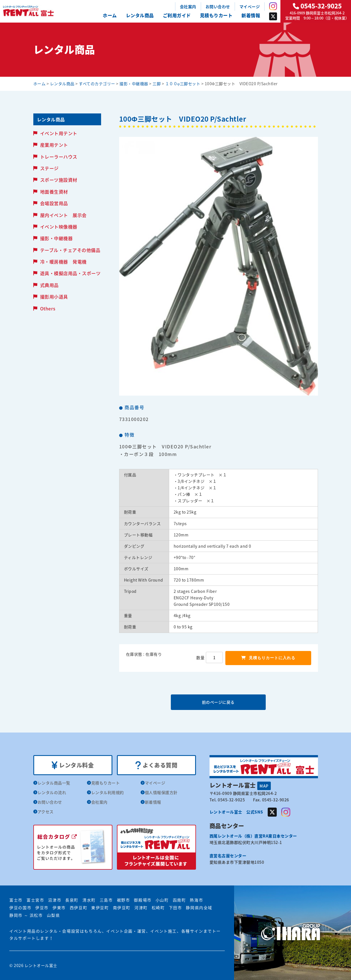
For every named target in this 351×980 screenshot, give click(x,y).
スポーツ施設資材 (59, 180)
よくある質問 (156, 765)
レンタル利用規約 (108, 792)
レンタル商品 (140, 15)
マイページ (250, 6)
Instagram (273, 6)
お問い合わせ (218, 6)
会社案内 (188, 6)
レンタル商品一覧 (54, 783)
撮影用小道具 (54, 297)
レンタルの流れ (52, 792)
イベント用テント (59, 133)
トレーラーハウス (59, 157)
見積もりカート (216, 15)
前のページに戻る (218, 702)
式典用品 (49, 285)
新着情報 (251, 15)
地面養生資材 (54, 192)
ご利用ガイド (177, 15)
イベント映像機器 (59, 227)
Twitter (273, 16)
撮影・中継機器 (56, 238)
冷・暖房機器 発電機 (63, 262)
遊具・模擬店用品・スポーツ (70, 273)
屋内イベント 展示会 (63, 215)
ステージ (49, 168)
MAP (264, 786)
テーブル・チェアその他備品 (70, 250)
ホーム (110, 15)
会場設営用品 (54, 203)
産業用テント (54, 145)
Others (48, 308)
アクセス (46, 812)
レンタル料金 (73, 765)
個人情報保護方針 (161, 792)
